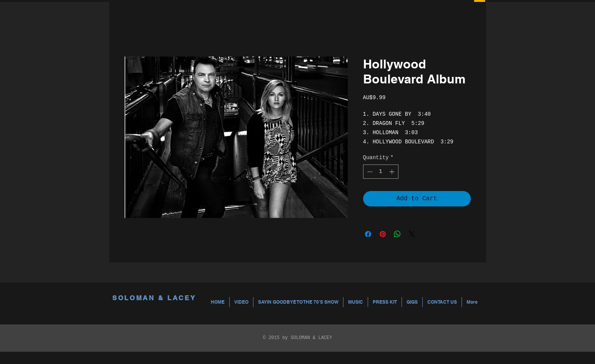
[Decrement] (369, 172)
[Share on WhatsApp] (397, 234)
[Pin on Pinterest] (383, 234)
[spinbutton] (381, 172)
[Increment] (392, 172)
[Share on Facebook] (368, 234)
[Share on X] (412, 234)
